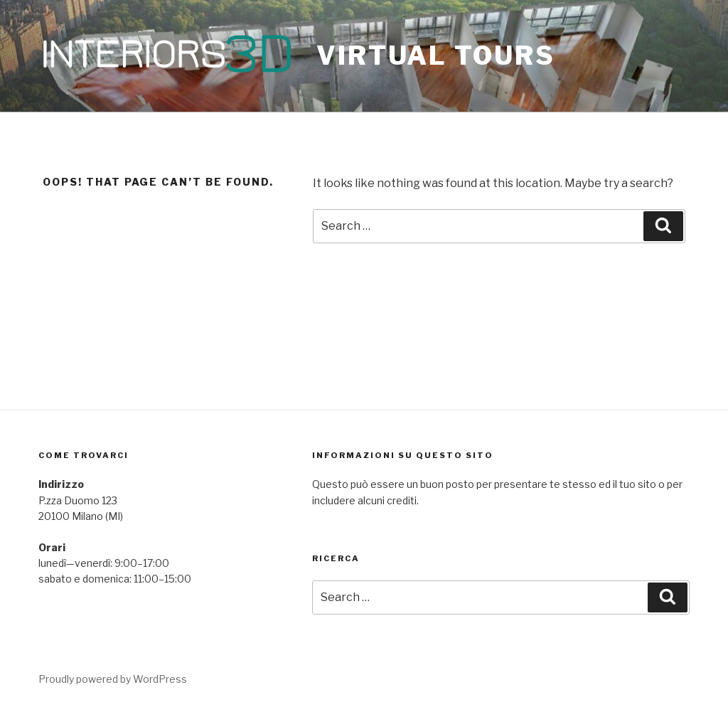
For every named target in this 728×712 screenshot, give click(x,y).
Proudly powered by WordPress (113, 679)
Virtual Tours (435, 55)
